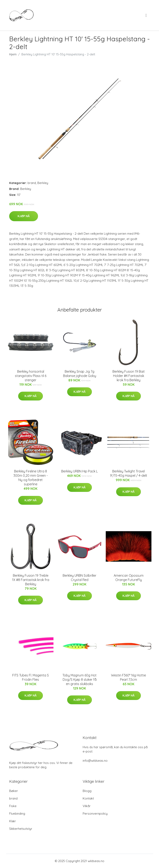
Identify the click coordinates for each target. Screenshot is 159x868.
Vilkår (87, 806)
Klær (13, 821)
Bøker (14, 791)
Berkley (43, 183)
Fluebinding (17, 814)
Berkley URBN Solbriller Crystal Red (79, 578)
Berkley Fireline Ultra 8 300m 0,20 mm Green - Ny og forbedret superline (31, 478)
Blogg (87, 791)
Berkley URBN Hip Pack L (79, 471)
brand (32, 183)
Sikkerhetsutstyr (21, 829)
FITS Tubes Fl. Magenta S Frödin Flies (31, 677)
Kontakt (88, 798)
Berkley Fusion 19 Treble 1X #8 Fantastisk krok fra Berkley (31, 580)
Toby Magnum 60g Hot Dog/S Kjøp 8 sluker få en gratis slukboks (79, 680)
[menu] (146, 15)
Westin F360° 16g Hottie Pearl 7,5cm (128, 677)
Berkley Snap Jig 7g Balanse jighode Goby (80, 374)
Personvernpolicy (95, 814)
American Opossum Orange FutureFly (129, 578)
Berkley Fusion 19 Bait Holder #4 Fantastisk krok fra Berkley (129, 376)
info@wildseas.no (95, 761)
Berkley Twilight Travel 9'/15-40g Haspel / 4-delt (129, 473)
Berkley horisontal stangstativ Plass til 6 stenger (31, 376)
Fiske (13, 806)
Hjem (13, 54)
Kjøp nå (24, 216)
